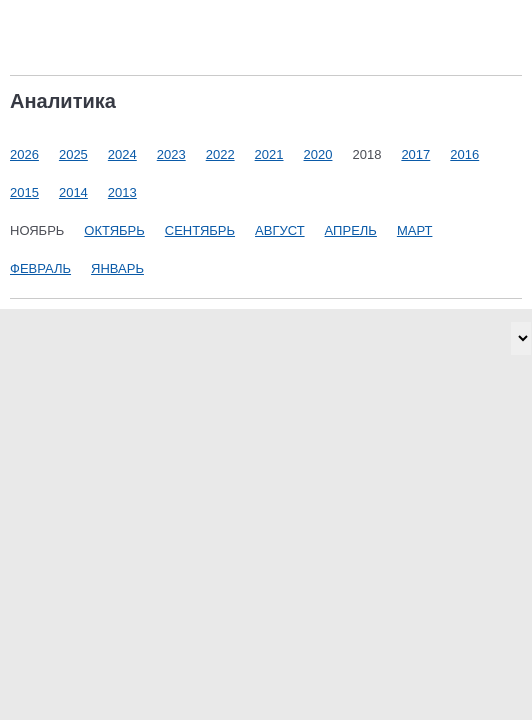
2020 (318, 154)
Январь (117, 268)
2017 (415, 154)
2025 (73, 154)
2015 (24, 192)
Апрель (351, 230)
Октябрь (114, 230)
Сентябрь (200, 230)
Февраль (40, 268)
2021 (269, 154)
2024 (122, 154)
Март (415, 230)
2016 (464, 154)
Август (280, 230)
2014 (73, 192)
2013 (122, 192)
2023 (171, 154)
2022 (220, 154)
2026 (24, 154)
